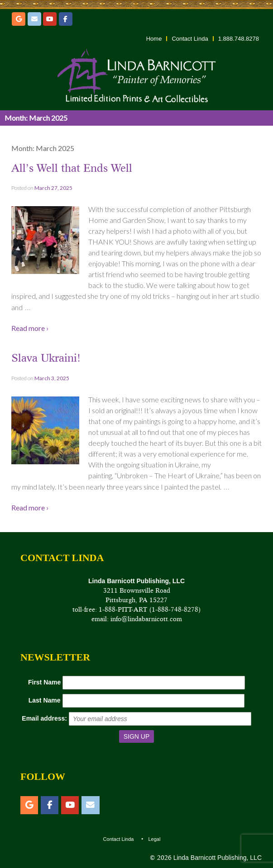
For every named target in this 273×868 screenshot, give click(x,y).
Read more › (30, 328)
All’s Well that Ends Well (72, 168)
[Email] (34, 19)
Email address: (44, 718)
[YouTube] (50, 19)
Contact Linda (190, 39)
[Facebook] (66, 19)
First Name (44, 682)
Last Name (45, 700)
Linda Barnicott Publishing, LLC (217, 858)
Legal (154, 839)
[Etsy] (19, 19)
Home (154, 39)
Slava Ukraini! (46, 358)
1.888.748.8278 (239, 39)
